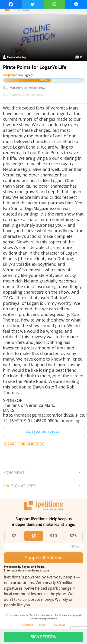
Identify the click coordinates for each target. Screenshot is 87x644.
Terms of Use (59, 625)
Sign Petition (43, 637)
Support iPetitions (44, 558)
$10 (53, 536)
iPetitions (10, 615)
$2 (14, 536)
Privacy (43, 625)
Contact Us (27, 625)
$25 (73, 536)
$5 (34, 536)
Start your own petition (43, 431)
